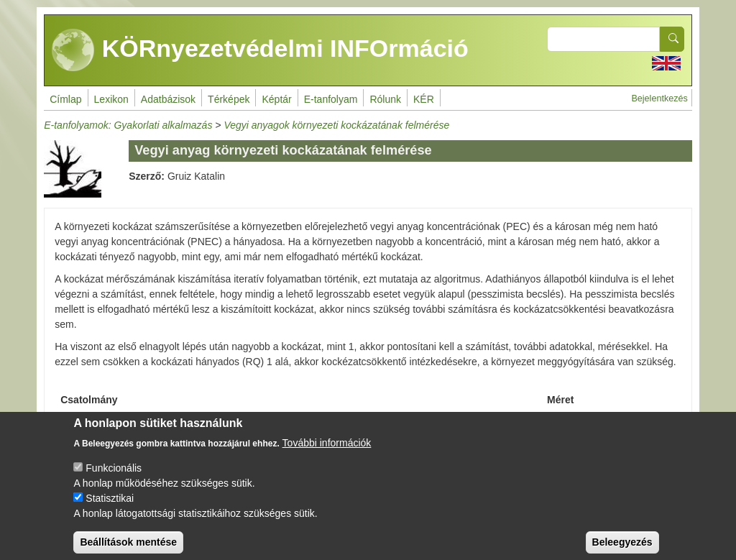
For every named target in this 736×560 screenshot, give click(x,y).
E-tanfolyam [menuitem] (331, 99)
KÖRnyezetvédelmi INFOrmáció (260, 50)
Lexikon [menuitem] (111, 99)
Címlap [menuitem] (65, 99)
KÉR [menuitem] (424, 99)
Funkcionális (114, 478)
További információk (327, 453)
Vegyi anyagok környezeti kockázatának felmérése (336, 125)
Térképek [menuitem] (229, 99)
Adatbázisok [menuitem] (168, 99)
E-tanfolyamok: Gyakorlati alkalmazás (128, 125)
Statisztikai (110, 508)
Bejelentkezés (659, 98)
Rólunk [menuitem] (385, 99)
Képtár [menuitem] (276, 99)
